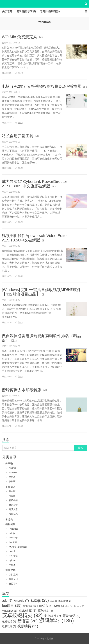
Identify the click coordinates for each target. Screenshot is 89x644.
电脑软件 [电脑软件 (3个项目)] (9, 626)
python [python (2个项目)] (59, 606)
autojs (12, 533)
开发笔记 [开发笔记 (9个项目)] (71, 616)
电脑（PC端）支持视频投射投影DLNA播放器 (41, 86)
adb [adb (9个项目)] (7, 601)
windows (13, 472)
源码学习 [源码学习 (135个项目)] (57, 621)
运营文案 (13, 509)
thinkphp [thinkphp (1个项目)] (79, 606)
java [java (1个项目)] (54, 601)
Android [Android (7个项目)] (21, 601)
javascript (14, 538)
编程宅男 (10, 524)
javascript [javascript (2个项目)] (65, 601)
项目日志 (13, 514)
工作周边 (10, 487)
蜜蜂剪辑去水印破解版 (22, 390)
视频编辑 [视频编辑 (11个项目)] (28, 626)
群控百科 (13, 584)
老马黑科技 (45, 4)
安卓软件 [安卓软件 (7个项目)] (53, 616)
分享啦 (9, 463)
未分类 (9, 519)
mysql (12, 551)
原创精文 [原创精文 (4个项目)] (45, 611)
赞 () (19, 73)
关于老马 (7, 11)
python (12, 560)
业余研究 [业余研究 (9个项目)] (28, 610)
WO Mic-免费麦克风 (19, 37)
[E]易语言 (14, 529)
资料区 (12, 481)
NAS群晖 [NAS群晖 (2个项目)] (29, 606)
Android (13, 468)
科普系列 (13, 579)
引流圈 (12, 496)
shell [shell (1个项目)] (69, 606)
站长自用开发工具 (18, 136)
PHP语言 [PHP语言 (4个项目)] (45, 606)
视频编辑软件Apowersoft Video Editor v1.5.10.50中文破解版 (35, 238)
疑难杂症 (13, 505)
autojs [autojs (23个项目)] (40, 600)
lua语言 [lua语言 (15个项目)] (12, 605)
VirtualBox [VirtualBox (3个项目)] (10, 611)
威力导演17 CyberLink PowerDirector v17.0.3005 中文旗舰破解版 (34, 184)
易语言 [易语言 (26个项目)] (28, 621)
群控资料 (10, 570)
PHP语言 (13, 556)
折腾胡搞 (13, 500)
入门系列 (13, 575)
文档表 (12, 477)
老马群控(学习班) (26, 11)
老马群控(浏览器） (51, 11)
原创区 (12, 491)
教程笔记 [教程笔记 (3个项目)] (9, 622)
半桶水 (12, 565)
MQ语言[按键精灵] (18, 547)
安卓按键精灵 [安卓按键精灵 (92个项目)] (22, 615)
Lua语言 (13, 542)
